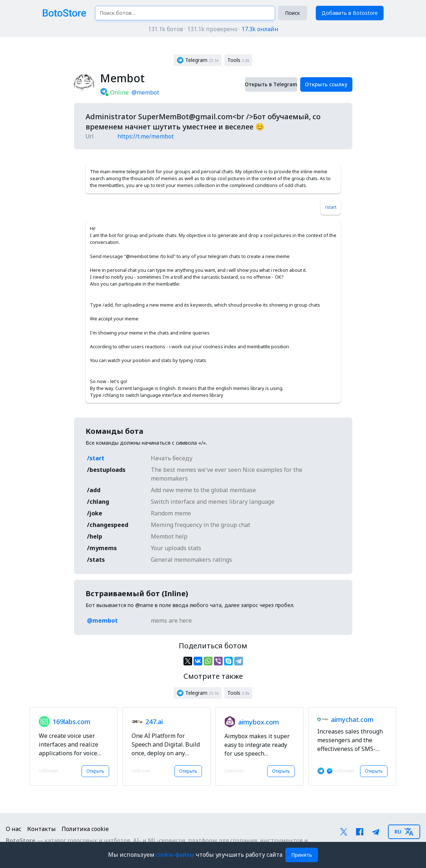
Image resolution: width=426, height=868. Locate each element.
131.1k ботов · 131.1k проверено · (213, 29)
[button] (198, 60)
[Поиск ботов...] (185, 13)
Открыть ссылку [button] (326, 84)
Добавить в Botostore (350, 13)
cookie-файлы (176, 855)
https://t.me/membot (146, 136)
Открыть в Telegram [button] (271, 84)
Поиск (292, 13)
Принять (302, 855)
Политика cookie (85, 829)
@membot (145, 92)
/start (331, 207)
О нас (14, 829)
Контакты (42, 829)
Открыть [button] (95, 771)
